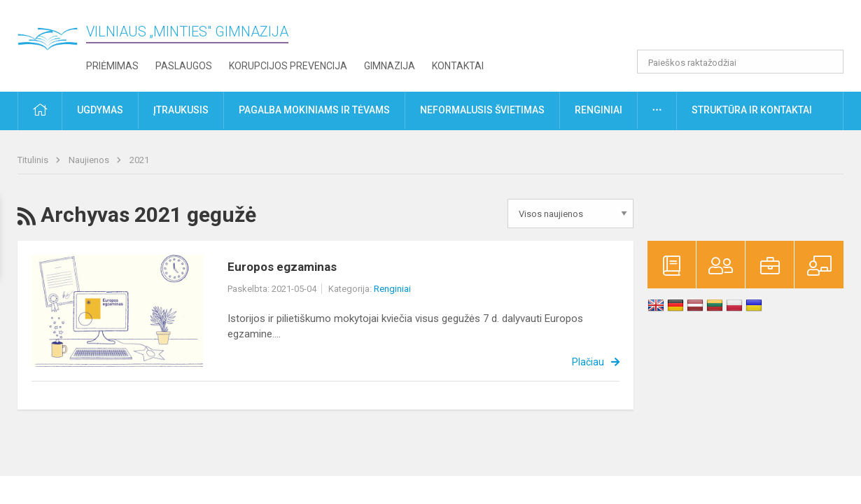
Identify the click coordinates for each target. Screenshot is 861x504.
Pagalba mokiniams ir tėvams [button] (314, 110)
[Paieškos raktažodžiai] (740, 62)
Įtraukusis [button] (181, 110)
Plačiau (588, 362)
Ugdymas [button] (100, 110)
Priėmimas (112, 66)
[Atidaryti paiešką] (828, 62)
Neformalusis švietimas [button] (482, 110)
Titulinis (34, 160)
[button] (748, 29)
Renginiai (392, 289)
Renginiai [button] (598, 110)
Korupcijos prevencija (288, 66)
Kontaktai (458, 66)
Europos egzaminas (282, 267)
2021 (139, 160)
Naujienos (90, 160)
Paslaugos (184, 66)
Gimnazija (390, 66)
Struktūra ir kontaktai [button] (752, 110)
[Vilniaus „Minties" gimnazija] (52, 42)
